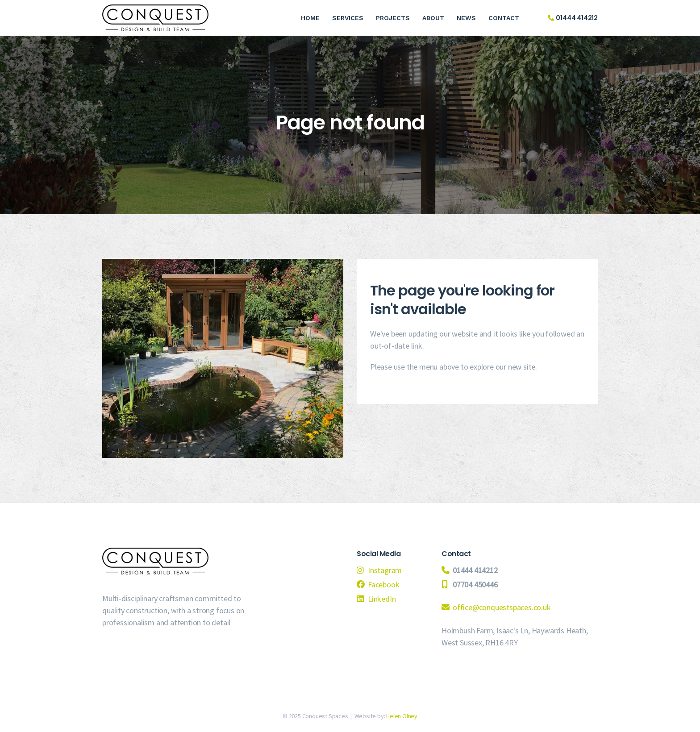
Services (348, 18)
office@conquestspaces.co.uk (502, 607)
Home (310, 18)
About (433, 18)
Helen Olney (402, 716)
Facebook (383, 584)
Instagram (385, 570)
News (466, 18)
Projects (393, 18)
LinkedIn (382, 599)
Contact (504, 18)
